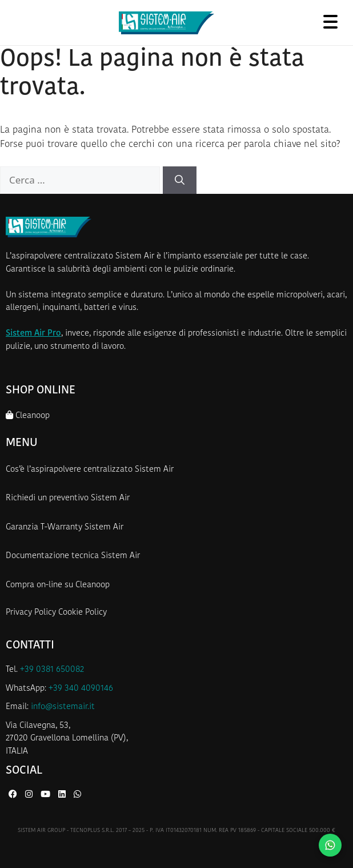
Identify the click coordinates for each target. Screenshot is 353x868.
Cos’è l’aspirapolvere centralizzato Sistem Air (90, 470)
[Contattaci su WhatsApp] (330, 845)
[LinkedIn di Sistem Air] (63, 795)
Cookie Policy (83, 613)
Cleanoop (28, 415)
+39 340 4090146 (81, 689)
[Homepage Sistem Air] (167, 23)
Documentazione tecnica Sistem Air (73, 556)
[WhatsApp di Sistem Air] (77, 795)
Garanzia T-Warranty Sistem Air (65, 527)
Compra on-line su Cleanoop (58, 585)
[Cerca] (180, 180)
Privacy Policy (31, 613)
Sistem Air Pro (33, 334)
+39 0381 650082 (52, 670)
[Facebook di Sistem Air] (14, 795)
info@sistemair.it (63, 707)
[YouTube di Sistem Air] (47, 795)
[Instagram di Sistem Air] (30, 795)
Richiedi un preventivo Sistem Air (68, 498)
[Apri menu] (330, 21)
